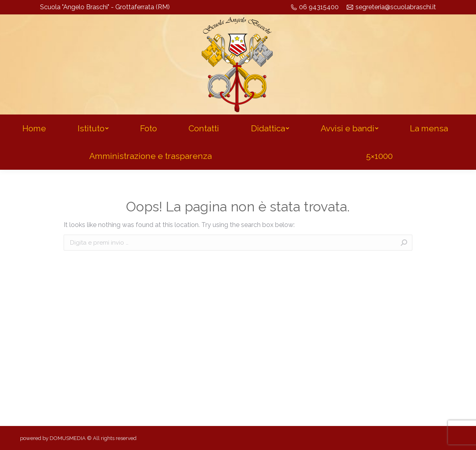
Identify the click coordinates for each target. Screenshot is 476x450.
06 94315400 (315, 7)
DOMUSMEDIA (68, 438)
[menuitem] (34, 128)
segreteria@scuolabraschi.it (391, 7)
